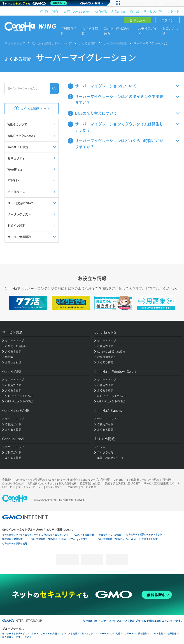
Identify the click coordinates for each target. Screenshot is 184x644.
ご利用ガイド (68, 31)
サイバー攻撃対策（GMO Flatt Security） (116, 539)
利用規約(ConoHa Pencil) (42, 483)
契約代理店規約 (68, 483)
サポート (173, 11)
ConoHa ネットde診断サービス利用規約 (136, 480)
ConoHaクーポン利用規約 (96, 480)
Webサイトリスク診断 (110, 535)
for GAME (101, 11)
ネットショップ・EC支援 (44, 634)
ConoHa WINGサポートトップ (52, 43)
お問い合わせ (170, 31)
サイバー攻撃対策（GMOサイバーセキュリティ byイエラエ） (58, 539)
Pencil (134, 11)
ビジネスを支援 (69, 634)
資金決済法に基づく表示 (127, 483)
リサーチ (129, 634)
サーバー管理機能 (115, 43)
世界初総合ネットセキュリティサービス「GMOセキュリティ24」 (36, 535)
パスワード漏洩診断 (84, 535)
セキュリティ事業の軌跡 (15, 543)
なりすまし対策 (150, 539)
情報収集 (143, 634)
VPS (55, 11)
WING (44, 11)
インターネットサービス (15, 634)
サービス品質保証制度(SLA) (159, 483)
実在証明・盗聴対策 (12, 539)
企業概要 (73, 487)
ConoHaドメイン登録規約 (30, 480)
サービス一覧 (153, 11)
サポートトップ (15, 43)
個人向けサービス (11, 637)
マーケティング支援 (110, 634)
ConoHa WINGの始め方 (117, 31)
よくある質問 (90, 31)
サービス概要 (89, 487)
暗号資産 (172, 634)
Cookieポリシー (55, 487)
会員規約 (7, 480)
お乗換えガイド (147, 31)
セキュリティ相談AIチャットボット (144, 534)
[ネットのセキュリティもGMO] (35, 3)
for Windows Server (76, 11)
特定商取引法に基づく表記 (95, 483)
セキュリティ (89, 634)
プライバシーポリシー (30, 487)
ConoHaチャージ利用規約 (63, 480)
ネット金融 (157, 634)
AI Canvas (118, 11)
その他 (28, 637)
